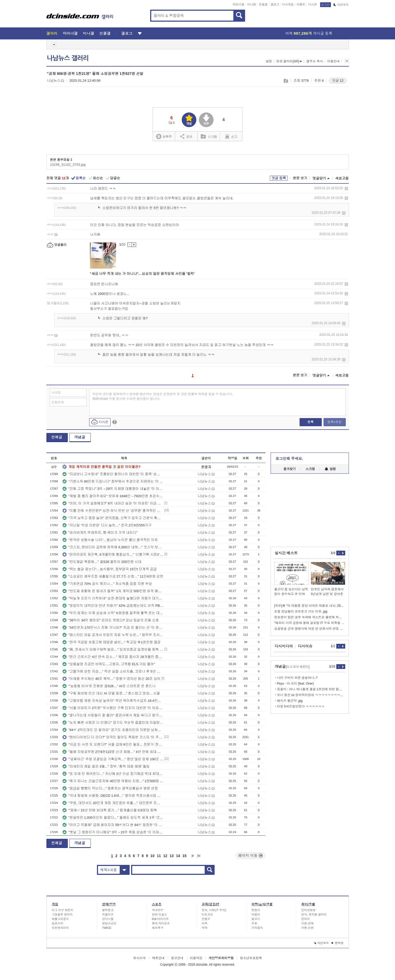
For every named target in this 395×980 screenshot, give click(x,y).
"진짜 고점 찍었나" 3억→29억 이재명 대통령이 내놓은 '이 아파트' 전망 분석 (113, 489)
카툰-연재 (308, 923)
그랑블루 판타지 (62, 914)
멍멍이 (256, 910)
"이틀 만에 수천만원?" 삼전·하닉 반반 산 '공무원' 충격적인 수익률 (113, 511)
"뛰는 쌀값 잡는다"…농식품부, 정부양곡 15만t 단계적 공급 (110, 569)
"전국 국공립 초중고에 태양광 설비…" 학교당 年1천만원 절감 (112, 642)
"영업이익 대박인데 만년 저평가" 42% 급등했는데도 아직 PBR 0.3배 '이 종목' (113, 606)
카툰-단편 (308, 928)
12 (165, 856)
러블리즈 (108, 914)
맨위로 (338, 943)
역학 (205, 928)
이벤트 (301, 4)
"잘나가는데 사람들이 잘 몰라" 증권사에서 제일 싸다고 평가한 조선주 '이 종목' (113, 715)
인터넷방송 (309, 910)
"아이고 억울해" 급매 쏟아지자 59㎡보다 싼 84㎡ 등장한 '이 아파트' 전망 (113, 825)
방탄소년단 (109, 923)
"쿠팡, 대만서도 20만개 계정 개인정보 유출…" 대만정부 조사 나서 (113, 803)
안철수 (206, 919)
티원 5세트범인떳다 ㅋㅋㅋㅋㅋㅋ (301, 706)
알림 (330, 469)
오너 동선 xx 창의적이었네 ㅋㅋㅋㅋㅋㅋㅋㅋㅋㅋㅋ (311, 695)
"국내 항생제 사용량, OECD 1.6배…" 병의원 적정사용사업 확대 (113, 796)
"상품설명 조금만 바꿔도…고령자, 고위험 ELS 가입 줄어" (109, 664)
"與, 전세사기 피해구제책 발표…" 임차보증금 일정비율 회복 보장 (113, 649)
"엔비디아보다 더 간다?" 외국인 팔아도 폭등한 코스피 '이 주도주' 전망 (113, 737)
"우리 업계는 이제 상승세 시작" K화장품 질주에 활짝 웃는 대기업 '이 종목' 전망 (113, 613)
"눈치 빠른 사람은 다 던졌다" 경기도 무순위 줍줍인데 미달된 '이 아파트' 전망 (113, 723)
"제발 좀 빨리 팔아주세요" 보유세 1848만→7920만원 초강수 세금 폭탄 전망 (113, 496)
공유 (186, 136)
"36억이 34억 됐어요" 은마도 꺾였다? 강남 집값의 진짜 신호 (111, 620)
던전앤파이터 (60, 928)
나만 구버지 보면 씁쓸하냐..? (297, 678)
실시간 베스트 (286, 553)
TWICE (107, 928)
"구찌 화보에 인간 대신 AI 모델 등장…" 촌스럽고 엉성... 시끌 (111, 693)
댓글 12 (338, 81)
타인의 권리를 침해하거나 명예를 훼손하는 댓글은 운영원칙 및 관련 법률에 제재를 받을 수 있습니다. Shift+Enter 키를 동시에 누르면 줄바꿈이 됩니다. (163, 396)
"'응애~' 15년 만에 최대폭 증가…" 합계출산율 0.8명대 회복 (110, 810)
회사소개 (139, 958)
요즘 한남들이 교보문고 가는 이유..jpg (301, 611)
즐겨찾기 (290, 469)
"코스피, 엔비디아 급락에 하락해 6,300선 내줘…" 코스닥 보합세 (113, 547)
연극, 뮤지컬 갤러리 (314, 914)
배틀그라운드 (60, 919)
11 (159, 856)
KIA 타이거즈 (160, 919)
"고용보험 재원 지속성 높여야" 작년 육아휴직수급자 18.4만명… (113, 701)
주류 (254, 923)
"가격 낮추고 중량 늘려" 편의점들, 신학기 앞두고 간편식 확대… (113, 518)
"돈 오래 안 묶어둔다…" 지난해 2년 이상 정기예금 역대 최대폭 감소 (113, 774)
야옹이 (256, 914)
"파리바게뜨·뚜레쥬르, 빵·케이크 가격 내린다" (100, 533)
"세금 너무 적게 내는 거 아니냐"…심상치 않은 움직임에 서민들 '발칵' (142, 274)
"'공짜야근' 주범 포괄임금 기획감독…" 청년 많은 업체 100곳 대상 (113, 759)
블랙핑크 (108, 910)
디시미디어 (284, 646)
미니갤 (251, 4)
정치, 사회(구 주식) (214, 910)
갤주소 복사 (315, 61)
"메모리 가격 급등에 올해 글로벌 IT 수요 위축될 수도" (310, 623)
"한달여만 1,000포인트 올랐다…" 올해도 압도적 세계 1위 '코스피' (113, 818)
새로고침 (342, 178)
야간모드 (341, 5)
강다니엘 (108, 919)
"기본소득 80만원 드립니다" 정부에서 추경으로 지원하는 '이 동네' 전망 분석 (113, 481)
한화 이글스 (160, 914)
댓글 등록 (279, 178)
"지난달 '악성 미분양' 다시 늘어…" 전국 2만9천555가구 (107, 525)
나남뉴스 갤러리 (68, 58)
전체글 (57, 437)
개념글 (80, 437)
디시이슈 (305, 646)
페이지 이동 (251, 856)
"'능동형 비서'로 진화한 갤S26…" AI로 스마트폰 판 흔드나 (109, 686)
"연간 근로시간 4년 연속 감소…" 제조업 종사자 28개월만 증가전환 (113, 657)
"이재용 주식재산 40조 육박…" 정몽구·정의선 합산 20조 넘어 (111, 679)
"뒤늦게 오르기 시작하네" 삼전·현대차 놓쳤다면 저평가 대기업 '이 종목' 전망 (113, 598)
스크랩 (286, 81)
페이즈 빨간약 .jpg (290, 701)
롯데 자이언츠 (161, 923)
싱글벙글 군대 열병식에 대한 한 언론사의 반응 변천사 (310, 629)
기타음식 (257, 928)
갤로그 (275, 4)
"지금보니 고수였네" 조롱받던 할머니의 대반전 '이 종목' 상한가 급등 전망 (113, 474)
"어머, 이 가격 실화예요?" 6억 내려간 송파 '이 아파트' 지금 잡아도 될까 (113, 503)
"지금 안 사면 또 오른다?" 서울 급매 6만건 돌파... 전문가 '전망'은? (113, 744)
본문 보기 (300, 178)
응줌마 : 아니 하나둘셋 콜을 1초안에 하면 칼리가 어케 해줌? (311, 689)
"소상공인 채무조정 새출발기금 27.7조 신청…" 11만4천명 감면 (113, 576)
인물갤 (263, 4)
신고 (231, 136)
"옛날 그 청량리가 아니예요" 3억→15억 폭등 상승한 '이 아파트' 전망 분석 (113, 832)
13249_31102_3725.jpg (68, 165)
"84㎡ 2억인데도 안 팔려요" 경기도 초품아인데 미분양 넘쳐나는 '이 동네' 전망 (113, 730)
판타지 (306, 919)
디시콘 (313, 4)
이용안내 (333, 61)
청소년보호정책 (251, 958)
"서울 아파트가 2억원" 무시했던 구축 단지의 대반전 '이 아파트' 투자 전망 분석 (113, 708)
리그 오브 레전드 (63, 910)
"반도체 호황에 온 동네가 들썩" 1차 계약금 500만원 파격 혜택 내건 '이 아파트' (113, 591)
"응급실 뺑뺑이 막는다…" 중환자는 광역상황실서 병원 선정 (110, 788)
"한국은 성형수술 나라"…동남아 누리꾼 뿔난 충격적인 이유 (110, 540)
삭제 (346, 189)
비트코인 (208, 914)
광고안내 (177, 958)
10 (153, 856)
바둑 (205, 923)
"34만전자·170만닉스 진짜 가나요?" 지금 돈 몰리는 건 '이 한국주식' (113, 628)
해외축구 (158, 928)
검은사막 (58, 923)
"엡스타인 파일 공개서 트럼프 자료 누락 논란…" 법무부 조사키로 (113, 635)
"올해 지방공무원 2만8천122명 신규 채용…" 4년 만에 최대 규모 (113, 752)
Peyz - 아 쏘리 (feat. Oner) (296, 684)
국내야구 (158, 910)
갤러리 (52, 33)
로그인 (326, 5)
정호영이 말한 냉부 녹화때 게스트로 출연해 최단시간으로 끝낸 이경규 (310, 617)
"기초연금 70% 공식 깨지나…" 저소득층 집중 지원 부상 (107, 584)
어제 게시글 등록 (309, 33)
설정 (269, 61)
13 (172, 856)
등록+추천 (334, 422)
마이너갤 (239, 4)
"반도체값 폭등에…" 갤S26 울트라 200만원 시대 (102, 562)
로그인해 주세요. (289, 459)
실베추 (164, 137)
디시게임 (288, 4)
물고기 (256, 919)
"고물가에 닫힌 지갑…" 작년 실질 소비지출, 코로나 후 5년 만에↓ (113, 671)
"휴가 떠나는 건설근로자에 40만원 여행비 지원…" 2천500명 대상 (113, 781)
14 (178, 856)
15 (185, 856)
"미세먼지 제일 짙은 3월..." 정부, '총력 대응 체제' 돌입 (106, 766)
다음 (193, 856)
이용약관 (196, 958)
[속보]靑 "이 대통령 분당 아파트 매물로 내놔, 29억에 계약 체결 (310, 606)
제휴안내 (158, 958)
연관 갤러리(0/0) (289, 61)
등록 (311, 422)
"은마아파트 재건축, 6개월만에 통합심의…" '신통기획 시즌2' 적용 (113, 554)
